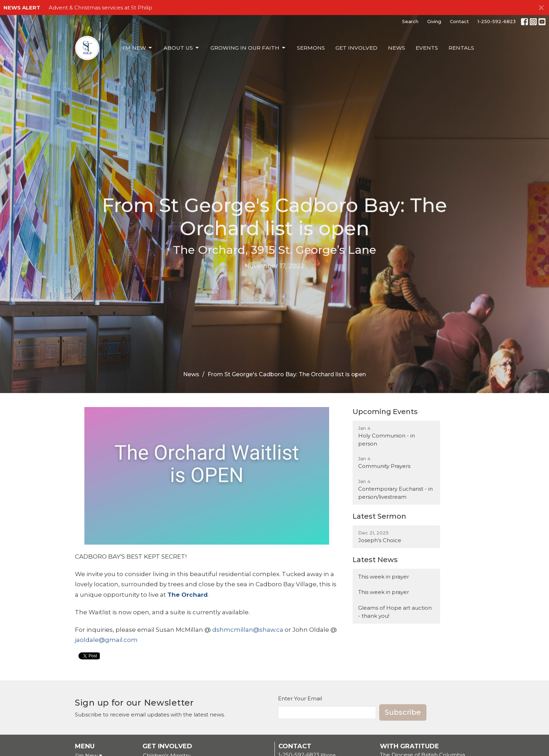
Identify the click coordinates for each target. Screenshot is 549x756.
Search (410, 21)
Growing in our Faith (248, 48)
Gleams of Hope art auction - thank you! (395, 612)
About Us (182, 48)
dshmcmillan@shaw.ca (248, 630)
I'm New (138, 48)
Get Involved (356, 48)
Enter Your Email (300, 698)
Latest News (375, 560)
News (397, 48)
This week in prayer (384, 577)
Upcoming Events (385, 412)
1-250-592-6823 (497, 21)
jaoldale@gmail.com (106, 640)
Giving (434, 21)
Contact (459, 21)
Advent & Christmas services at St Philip (100, 8)
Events (427, 48)
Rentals (461, 48)
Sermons (311, 48)
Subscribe (403, 712)
